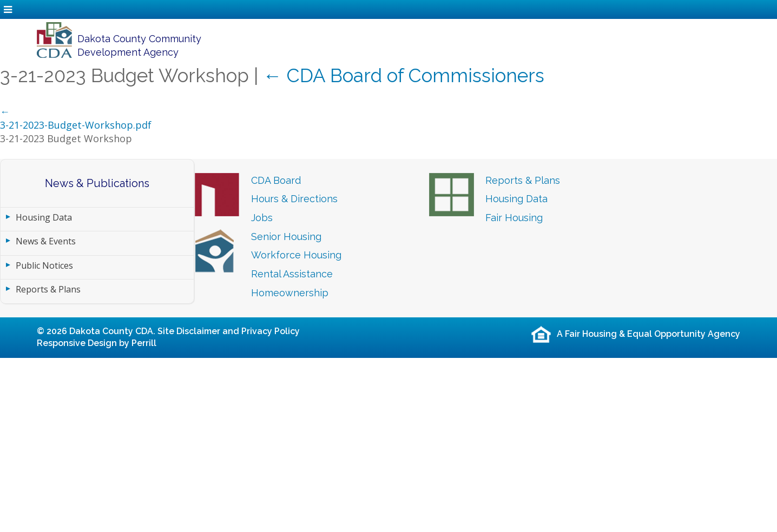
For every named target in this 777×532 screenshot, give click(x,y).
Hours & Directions (294, 199)
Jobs (262, 218)
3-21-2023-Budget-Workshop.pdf (76, 125)
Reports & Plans (48, 289)
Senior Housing (286, 237)
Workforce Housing (296, 255)
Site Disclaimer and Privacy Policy (229, 331)
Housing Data (44, 217)
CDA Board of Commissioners (404, 75)
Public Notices (44, 265)
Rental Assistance (292, 274)
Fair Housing (514, 218)
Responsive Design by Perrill (97, 343)
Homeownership (290, 293)
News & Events (46, 241)
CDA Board (276, 180)
